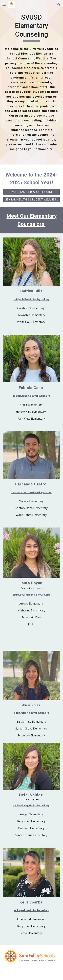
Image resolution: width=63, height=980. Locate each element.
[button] (4, 5)
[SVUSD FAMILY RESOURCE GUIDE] (32, 192)
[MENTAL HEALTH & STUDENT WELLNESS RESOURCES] (32, 199)
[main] (32, 27)
